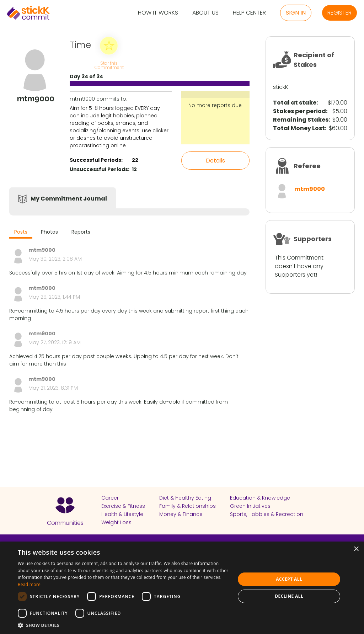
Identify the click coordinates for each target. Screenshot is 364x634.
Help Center (249, 13)
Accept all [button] (289, 579)
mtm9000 (310, 189)
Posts (21, 232)
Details (215, 161)
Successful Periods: (96, 160)
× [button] (356, 549)
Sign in (296, 13)
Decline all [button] (289, 596)
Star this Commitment (109, 65)
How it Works (158, 13)
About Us (205, 13)
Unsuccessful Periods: (100, 169)
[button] (123, 625)
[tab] (21, 233)
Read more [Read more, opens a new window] (29, 584)
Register (339, 13)
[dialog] (182, 588)
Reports (81, 232)
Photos (49, 232)
